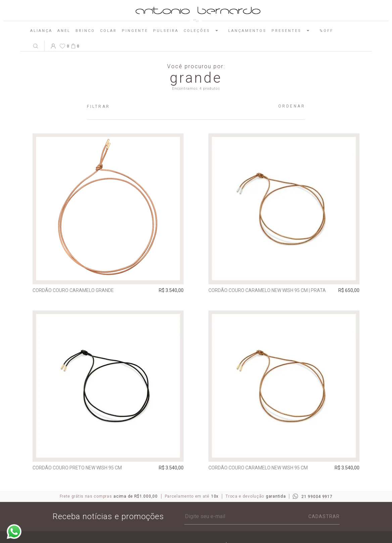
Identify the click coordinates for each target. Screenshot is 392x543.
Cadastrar (324, 516)
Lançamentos (247, 31)
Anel (64, 31)
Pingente (135, 31)
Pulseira (166, 31)
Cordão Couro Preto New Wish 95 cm (77, 468)
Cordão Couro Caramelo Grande (73, 290)
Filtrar (99, 107)
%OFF (326, 31)
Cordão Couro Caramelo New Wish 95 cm (258, 468)
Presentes (293, 31)
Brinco (85, 31)
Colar (108, 31)
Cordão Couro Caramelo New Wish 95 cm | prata (267, 290)
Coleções (203, 31)
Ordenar (292, 106)
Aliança (41, 31)
